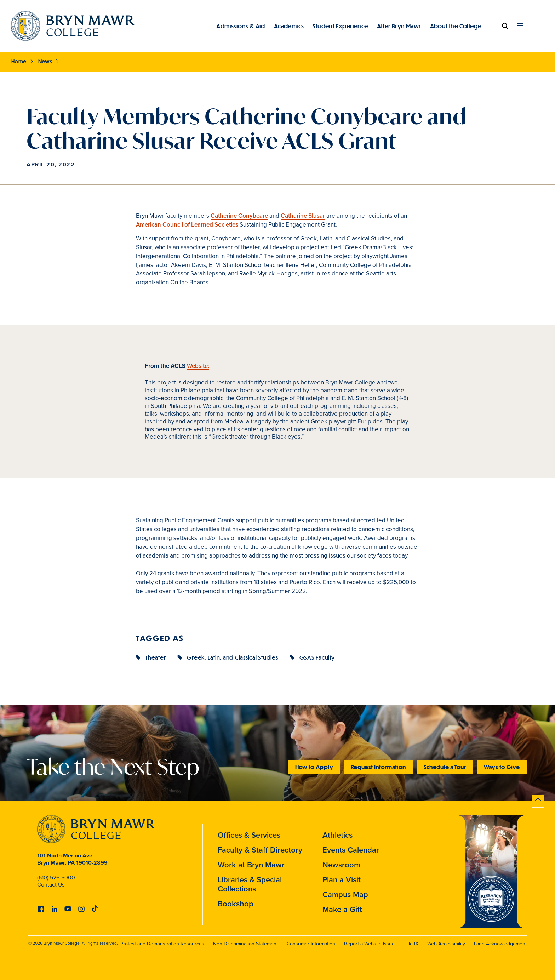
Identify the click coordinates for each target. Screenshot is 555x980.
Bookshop (236, 904)
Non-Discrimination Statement (245, 944)
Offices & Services (249, 835)
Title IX (411, 944)
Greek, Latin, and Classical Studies (232, 657)
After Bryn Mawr (399, 26)
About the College (456, 26)
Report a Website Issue (369, 944)
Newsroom (341, 865)
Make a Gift (342, 909)
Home (19, 61)
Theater (155, 657)
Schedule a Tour (445, 767)
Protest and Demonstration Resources (162, 944)
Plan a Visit (342, 879)
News (45, 61)
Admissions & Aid (241, 26)
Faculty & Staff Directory (260, 850)
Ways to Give (502, 767)
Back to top (538, 800)
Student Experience (340, 26)
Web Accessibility (446, 944)
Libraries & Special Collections (250, 884)
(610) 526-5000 (56, 877)
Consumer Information (311, 944)
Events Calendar (351, 850)
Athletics (337, 835)
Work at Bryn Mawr (251, 865)
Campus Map (345, 894)
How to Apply (314, 767)
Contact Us (51, 884)
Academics (289, 26)
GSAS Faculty (317, 657)
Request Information (378, 767)
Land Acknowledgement (500, 944)
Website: (198, 366)
